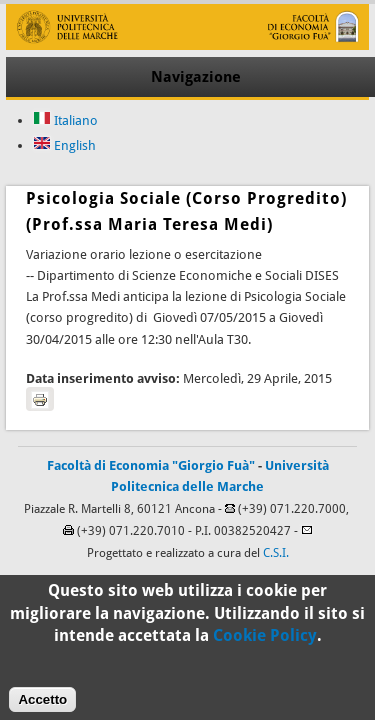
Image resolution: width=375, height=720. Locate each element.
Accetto (42, 705)
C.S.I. (276, 553)
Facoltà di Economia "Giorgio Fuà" (151, 465)
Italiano (65, 120)
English (64, 145)
